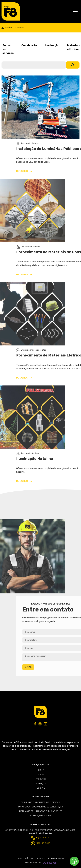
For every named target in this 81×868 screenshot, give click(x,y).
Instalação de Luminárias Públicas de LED (40, 811)
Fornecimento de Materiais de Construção (40, 807)
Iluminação (52, 45)
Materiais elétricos (73, 47)
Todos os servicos (8, 49)
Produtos (41, 779)
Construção (29, 45)
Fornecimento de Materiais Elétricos (40, 802)
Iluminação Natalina (41, 816)
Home (41, 770)
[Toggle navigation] (75, 12)
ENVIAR (53, 667)
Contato (41, 788)
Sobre (41, 775)
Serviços (41, 784)
